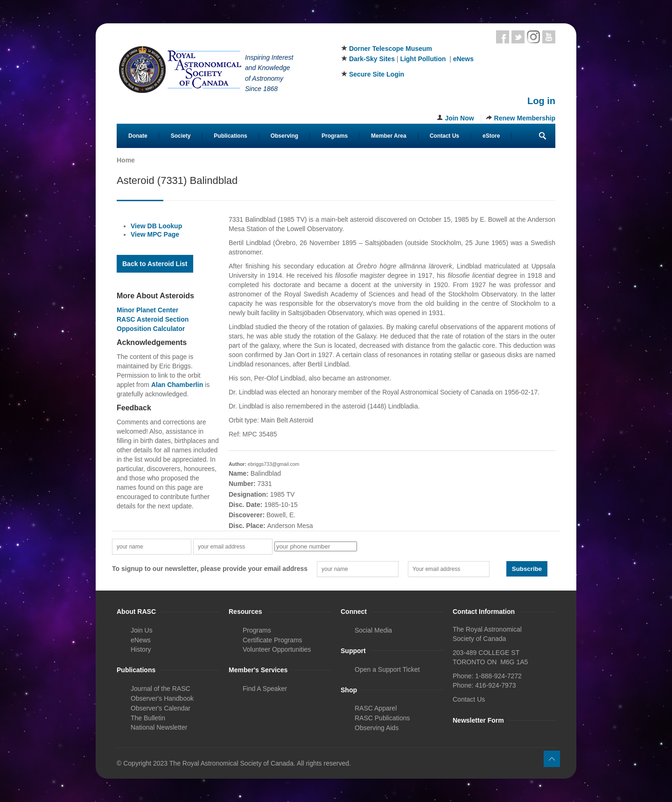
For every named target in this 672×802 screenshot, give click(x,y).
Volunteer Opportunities (277, 649)
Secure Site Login (377, 74)
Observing (284, 136)
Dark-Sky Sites (372, 59)
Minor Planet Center (147, 310)
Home (126, 160)
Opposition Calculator (151, 329)
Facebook (503, 37)
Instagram (533, 37)
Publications (230, 136)
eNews (463, 59)
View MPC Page (155, 234)
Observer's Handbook (162, 698)
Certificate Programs (273, 640)
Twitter (518, 37)
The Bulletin (148, 718)
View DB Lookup (156, 226)
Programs (335, 136)
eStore (491, 136)
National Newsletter (159, 727)
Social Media (373, 630)
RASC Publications (382, 718)
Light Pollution (423, 59)
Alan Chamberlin (177, 385)
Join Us (142, 630)
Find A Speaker (265, 689)
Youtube (549, 37)
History (141, 649)
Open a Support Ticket (387, 669)
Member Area (389, 136)
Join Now (459, 118)
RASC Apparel (376, 708)
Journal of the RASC (161, 689)
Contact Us (444, 136)
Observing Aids (377, 728)
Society (181, 136)
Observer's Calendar (161, 708)
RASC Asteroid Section (153, 319)
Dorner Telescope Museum (391, 49)
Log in (541, 101)
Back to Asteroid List (155, 264)
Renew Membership (525, 118)
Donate (138, 136)
